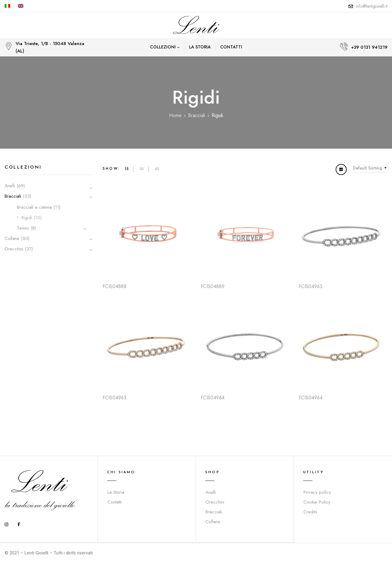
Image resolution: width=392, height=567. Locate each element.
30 (142, 169)
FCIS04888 (115, 286)
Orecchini (14, 249)
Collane (12, 238)
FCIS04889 (213, 286)
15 (127, 169)
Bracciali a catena (34, 207)
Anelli (10, 186)
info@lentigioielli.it (372, 6)
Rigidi (27, 218)
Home (175, 115)
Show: (111, 169)
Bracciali (197, 115)
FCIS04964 (213, 398)
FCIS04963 (311, 286)
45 (157, 169)
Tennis (23, 228)
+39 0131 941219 (369, 47)
